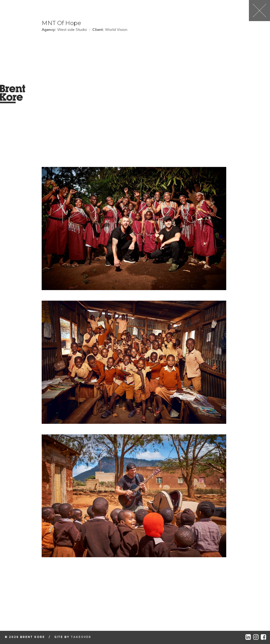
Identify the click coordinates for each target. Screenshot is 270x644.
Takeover (81, 637)
